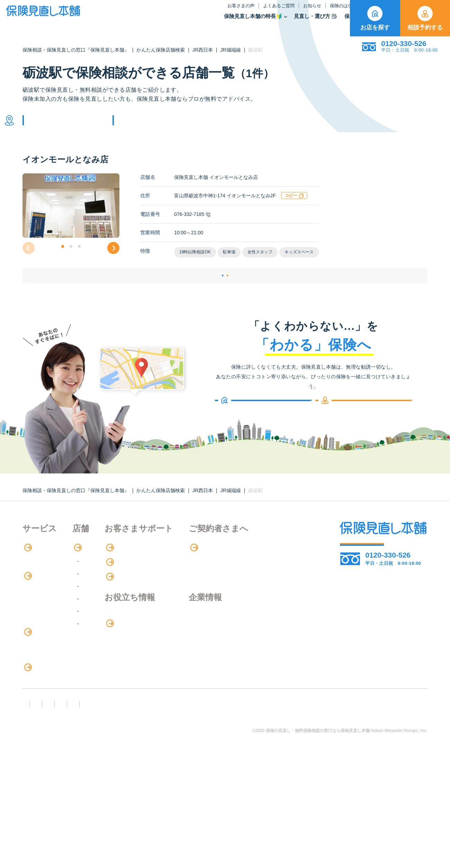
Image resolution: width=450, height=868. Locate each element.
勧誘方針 (71, 811)
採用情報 (277, 657)
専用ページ (281, 575)
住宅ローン (36, 674)
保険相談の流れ (42, 589)
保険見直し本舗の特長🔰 (182, 22)
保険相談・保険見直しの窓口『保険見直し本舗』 (76, 50)
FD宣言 (35, 811)
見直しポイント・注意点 (53, 731)
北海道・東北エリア (136, 589)
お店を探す (375, 18)
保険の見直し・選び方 (55, 717)
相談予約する (425, 18)
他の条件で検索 (150, 125)
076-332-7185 (192, 225)
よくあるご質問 (208, 12)
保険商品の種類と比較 (50, 631)
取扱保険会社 (328, 22)
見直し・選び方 (244, 22)
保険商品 (287, 22)
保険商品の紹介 (47, 617)
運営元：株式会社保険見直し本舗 (67, 824)
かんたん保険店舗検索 (161, 50)
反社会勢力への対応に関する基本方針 (146, 811)
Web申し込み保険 (45, 646)
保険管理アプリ (42, 660)
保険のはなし (276, 12)
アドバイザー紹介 (45, 603)
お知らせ (241, 12)
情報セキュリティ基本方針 (315, 811)
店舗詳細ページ (183, 294)
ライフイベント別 (45, 745)
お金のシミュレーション (212, 658)
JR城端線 (230, 50)
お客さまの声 (170, 12)
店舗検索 (119, 575)
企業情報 (277, 643)
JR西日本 (203, 50)
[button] (63, 257)
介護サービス (43, 688)
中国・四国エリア (133, 638)
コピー (294, 206)
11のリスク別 (39, 759)
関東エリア (125, 601)
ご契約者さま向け (322, 12)
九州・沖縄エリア (133, 651)
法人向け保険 (39, 702)
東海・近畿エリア (133, 626)
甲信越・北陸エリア (136, 613)
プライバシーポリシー (238, 811)
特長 (33, 575)
